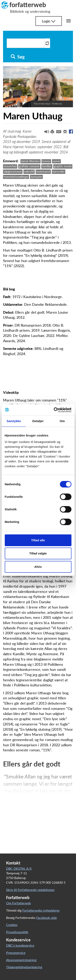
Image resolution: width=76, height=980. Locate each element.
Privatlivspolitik (17, 932)
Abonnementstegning (21, 960)
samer (56, 161)
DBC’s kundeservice (20, 945)
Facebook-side (47, 918)
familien (47, 166)
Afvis (38, 567)
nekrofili (29, 171)
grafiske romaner (29, 166)
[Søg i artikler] (26, 43)
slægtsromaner (13, 171)
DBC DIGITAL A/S (19, 868)
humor (46, 161)
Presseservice (16, 953)
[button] (45, 133)
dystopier (36, 177)
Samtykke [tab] (14, 421)
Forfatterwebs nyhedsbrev (41, 910)
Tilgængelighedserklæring (24, 967)
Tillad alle (38, 540)
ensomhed (10, 166)
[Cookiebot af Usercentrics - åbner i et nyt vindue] (54, 410)
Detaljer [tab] (38, 421)
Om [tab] (62, 421)
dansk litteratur (31, 161)
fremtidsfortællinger (16, 177)
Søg (18, 57)
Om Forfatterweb (18, 903)
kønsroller (59, 171)
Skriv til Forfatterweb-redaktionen (30, 890)
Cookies (12, 925)
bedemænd (43, 171)
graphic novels (63, 166)
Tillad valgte (38, 553)
